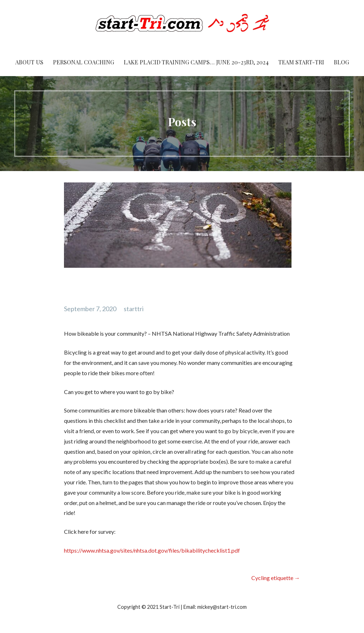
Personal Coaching (84, 62)
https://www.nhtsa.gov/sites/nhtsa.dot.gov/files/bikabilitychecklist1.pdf (152, 550)
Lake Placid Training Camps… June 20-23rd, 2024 (196, 62)
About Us (29, 62)
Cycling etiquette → (276, 578)
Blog (341, 62)
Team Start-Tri (301, 62)
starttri (134, 309)
